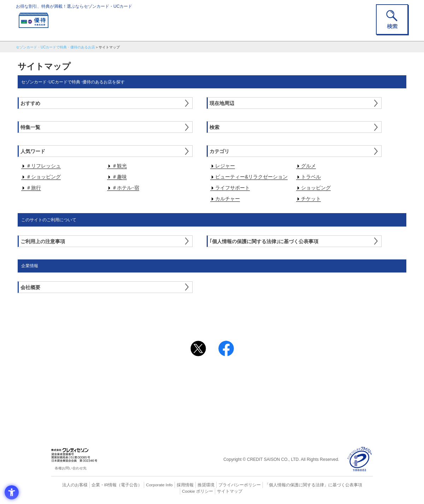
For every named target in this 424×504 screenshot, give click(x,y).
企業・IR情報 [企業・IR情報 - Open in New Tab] (96, 485)
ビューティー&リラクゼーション (251, 177)
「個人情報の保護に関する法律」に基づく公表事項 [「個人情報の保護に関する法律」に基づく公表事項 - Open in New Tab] (290, 485)
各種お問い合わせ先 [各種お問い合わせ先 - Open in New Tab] (71, 468)
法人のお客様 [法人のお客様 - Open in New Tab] (69, 485)
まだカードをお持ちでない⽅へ (209, 367)
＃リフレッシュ (43, 166)
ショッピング (316, 188)
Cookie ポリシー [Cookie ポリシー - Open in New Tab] (353, 485)
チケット (311, 199)
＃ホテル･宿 (126, 188)
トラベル (311, 177)
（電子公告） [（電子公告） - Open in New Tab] (119, 485)
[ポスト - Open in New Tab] (198, 348)
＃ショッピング (43, 177)
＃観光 (119, 166)
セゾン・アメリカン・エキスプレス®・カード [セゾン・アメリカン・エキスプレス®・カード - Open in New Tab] (208, 400)
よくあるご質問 (240, 376)
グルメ (308, 166)
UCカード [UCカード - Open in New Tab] (237, 388)
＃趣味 (119, 177)
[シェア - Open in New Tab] (226, 348)
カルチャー (228, 199)
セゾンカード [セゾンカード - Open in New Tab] (183, 388)
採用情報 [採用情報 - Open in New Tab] (171, 485)
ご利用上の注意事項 (183, 376)
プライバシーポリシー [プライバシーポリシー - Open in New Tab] (222, 485)
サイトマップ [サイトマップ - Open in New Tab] (212, 491)
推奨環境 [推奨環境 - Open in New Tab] (191, 485)
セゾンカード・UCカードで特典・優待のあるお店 (55, 47)
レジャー (225, 166)
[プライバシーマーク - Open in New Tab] (360, 459)
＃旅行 (34, 188)
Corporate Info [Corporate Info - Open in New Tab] (147, 485)
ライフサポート (232, 188)
